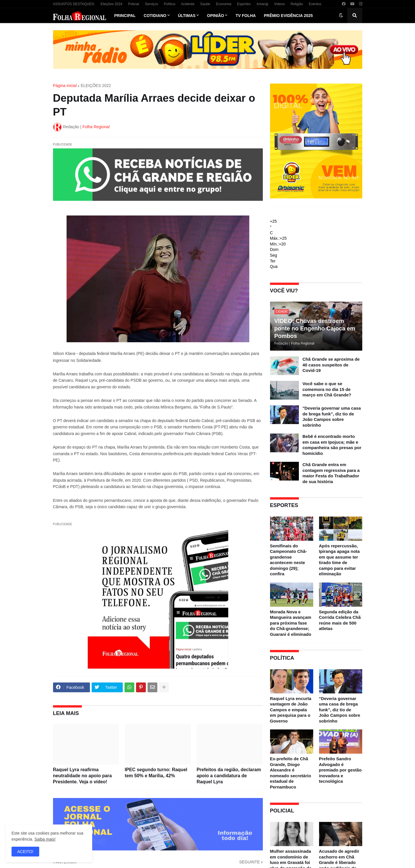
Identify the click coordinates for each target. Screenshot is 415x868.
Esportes (244, 4)
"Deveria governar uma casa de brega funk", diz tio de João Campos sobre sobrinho (332, 417)
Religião (297, 4)
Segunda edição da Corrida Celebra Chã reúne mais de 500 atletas (340, 620)
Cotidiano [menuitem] (155, 16)
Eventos (315, 4)
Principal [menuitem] (125, 16)
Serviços (152, 4)
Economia (223, 4)
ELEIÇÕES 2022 (96, 86)
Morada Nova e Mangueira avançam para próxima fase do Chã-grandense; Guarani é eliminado (291, 623)
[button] (341, 16)
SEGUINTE (250, 862)
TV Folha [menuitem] (246, 16)
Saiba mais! (45, 839)
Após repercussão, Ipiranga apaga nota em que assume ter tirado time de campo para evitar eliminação (339, 560)
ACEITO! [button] (25, 852)
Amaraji (262, 4)
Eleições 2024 (111, 4)
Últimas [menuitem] (187, 16)
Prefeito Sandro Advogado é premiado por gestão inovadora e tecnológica (340, 770)
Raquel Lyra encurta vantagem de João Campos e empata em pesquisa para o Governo (291, 710)
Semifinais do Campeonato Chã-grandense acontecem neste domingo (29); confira (288, 560)
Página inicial (65, 86)
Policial (133, 4)
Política (170, 4)
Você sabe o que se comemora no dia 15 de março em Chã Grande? (327, 389)
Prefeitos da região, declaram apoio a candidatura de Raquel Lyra (229, 776)
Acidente (188, 4)
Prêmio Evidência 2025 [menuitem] (288, 16)
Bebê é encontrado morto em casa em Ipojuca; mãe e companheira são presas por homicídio (332, 445)
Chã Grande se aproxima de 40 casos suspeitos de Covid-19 (331, 365)
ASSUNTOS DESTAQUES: (74, 4)
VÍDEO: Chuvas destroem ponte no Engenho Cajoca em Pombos (315, 328)
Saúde (205, 4)
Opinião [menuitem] (215, 16)
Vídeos (279, 4)
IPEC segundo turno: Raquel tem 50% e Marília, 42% (156, 773)
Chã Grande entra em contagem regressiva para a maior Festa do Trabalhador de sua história (331, 473)
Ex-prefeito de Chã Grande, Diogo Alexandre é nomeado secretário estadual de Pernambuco (291, 773)
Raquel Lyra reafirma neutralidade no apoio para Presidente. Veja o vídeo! (82, 776)
